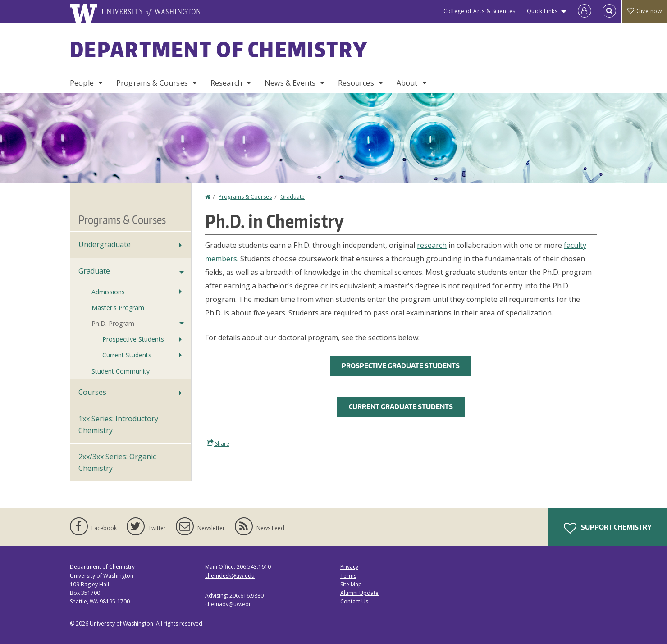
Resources (356, 83)
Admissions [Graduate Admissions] (108, 292)
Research (226, 83)
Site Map (351, 584)
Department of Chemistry (219, 49)
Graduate (292, 197)
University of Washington (121, 623)
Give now (644, 11)
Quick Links (542, 11)
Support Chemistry (608, 528)
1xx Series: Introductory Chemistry (118, 425)
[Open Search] (609, 11)
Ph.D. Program (113, 323)
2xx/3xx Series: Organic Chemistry (117, 462)
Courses (92, 392)
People (82, 83)
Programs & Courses (152, 83)
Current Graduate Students (401, 407)
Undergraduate (105, 244)
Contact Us (354, 601)
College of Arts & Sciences (480, 11)
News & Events (290, 83)
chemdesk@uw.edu (230, 576)
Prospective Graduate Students (401, 366)
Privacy (349, 567)
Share (218, 443)
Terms (348, 576)
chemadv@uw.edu (228, 604)
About (407, 83)
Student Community (121, 371)
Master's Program (118, 308)
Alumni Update (359, 593)
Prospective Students (133, 339)
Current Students (127, 355)
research (432, 245)
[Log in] (585, 11)
